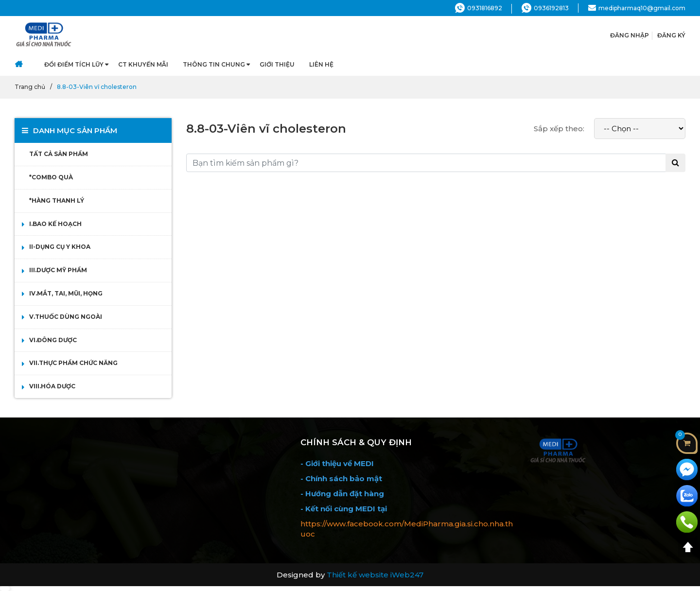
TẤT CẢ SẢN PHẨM (59, 154)
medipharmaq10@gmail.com (637, 8)
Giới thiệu (277, 64)
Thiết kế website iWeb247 (375, 575)
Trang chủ (30, 87)
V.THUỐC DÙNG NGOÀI (66, 317)
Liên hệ (321, 64)
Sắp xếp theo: (559, 129)
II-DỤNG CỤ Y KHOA (60, 247)
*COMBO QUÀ (51, 177)
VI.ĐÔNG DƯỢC (53, 340)
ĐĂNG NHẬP (630, 35)
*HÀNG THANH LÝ (57, 200)
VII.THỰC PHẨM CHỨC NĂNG (73, 363)
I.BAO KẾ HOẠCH (55, 224)
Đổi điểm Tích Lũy (74, 64)
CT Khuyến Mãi (143, 64)
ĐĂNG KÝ (671, 35)
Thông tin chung (214, 64)
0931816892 (479, 8)
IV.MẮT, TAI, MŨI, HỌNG (66, 293)
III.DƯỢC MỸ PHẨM (58, 270)
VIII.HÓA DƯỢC (52, 386)
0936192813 (545, 8)
